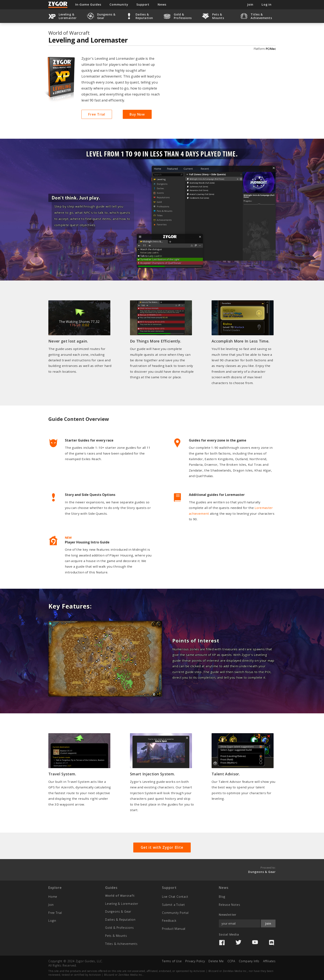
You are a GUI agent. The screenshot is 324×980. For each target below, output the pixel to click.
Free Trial (97, 114)
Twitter (238, 943)
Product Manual (174, 929)
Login (52, 921)
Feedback (169, 921)
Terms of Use (172, 961)
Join (51, 905)
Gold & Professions (119, 928)
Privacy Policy (195, 961)
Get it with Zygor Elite (162, 847)
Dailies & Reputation (120, 920)
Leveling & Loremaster (122, 904)
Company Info (249, 961)
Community (119, 4)
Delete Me (216, 961)
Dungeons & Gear (118, 911)
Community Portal (175, 913)
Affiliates (269, 961)
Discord (272, 943)
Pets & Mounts (116, 936)
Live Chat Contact (175, 897)
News (162, 4)
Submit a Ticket (173, 905)
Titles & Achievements (121, 944)
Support (143, 4)
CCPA (231, 961)
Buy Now (137, 114)
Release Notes (229, 905)
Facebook (222, 943)
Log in (267, 4)
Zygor (58, 5)
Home (53, 897)
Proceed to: (262, 870)
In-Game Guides (88, 4)
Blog (222, 897)
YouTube (255, 943)
